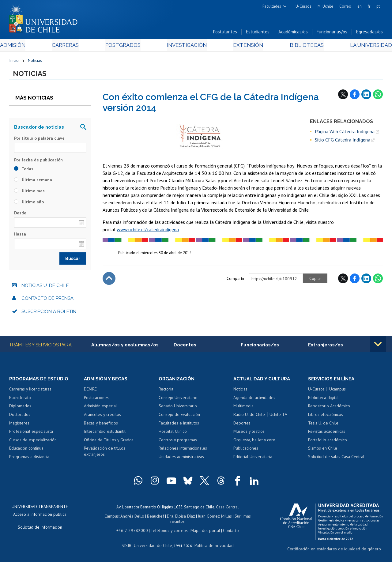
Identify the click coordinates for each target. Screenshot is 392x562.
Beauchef (156, 518)
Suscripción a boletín (49, 314)
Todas (24, 171)
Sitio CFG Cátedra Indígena (343, 142)
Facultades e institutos (179, 425)
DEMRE (90, 392)
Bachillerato (20, 400)
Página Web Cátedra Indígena (345, 134)
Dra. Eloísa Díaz (181, 518)
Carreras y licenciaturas (30, 392)
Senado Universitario (178, 409)
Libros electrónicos (326, 417)
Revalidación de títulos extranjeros (105, 454)
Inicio (14, 62)
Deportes (242, 425)
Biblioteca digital (323, 400)
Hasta (20, 236)
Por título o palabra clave (39, 140)
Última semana (33, 182)
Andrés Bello (134, 518)
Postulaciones (96, 400)
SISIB (130, 545)
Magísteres (19, 425)
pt (378, 6)
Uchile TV (278, 417)
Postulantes (225, 33)
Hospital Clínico (173, 434)
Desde (20, 215)
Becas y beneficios (101, 425)
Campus (115, 518)
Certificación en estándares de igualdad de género (340, 551)
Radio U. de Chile (249, 417)
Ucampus (337, 392)
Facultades (272, 6)
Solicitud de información (40, 530)
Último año (29, 204)
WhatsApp (378, 96)
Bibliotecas (299, 46)
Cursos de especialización (33, 442)
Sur (235, 518)
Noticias (35, 62)
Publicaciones (246, 451)
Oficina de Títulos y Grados (109, 442)
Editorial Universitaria (253, 459)
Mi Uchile (325, 6)
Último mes (29, 193)
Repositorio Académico (329, 409)
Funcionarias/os (332, 33)
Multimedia (243, 409)
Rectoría (166, 392)
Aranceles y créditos (102, 417)
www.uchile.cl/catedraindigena (148, 232)
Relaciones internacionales (183, 451)
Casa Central (227, 509)
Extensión (245, 46)
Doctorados (20, 417)
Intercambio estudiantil (105, 434)
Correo (345, 6)
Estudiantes (258, 33)
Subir (109, 281)
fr (369, 6)
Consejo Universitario (178, 400)
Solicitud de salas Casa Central (336, 459)
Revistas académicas (327, 434)
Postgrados (126, 46)
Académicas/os (293, 33)
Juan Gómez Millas (213, 518)
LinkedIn (366, 96)
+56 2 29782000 (134, 531)
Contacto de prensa (47, 300)
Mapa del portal (202, 531)
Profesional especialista (31, 434)
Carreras (72, 46)
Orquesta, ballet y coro (254, 442)
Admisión (23, 46)
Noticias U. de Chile (45, 288)
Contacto (226, 531)
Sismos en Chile (323, 451)
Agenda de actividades (254, 400)
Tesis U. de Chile (323, 425)
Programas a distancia (29, 459)
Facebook (355, 96)
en (360, 6)
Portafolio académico (328, 442)
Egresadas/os (369, 33)
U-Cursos (303, 6)
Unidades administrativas (181, 459)
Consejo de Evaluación (179, 417)
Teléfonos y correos (168, 531)
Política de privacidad (212, 545)
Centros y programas (178, 442)
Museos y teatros (249, 434)
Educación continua (26, 451)
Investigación (187, 46)
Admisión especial (100, 409)
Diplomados (20, 409)
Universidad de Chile (154, 545)
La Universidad (360, 46)
